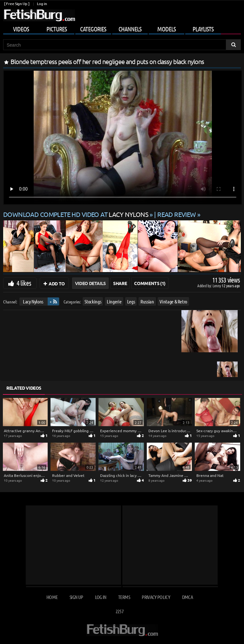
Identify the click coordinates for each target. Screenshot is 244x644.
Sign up (76, 597)
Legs (131, 301)
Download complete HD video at (76, 214)
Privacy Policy (156, 597)
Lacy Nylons (33, 301)
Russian (147, 301)
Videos (21, 29)
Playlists (203, 29)
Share (120, 283)
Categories (93, 29)
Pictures (57, 29)
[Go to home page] (39, 15)
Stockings (93, 301)
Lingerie (114, 301)
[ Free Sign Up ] (17, 4)
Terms (124, 597)
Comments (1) (150, 283)
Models (166, 29)
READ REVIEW (177, 214)
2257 (120, 611)
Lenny (217, 286)
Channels (130, 29)
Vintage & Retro (173, 301)
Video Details (90, 283)
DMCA (187, 597)
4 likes (24, 283)
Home (52, 597)
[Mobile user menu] (122, 28)
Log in (42, 4)
